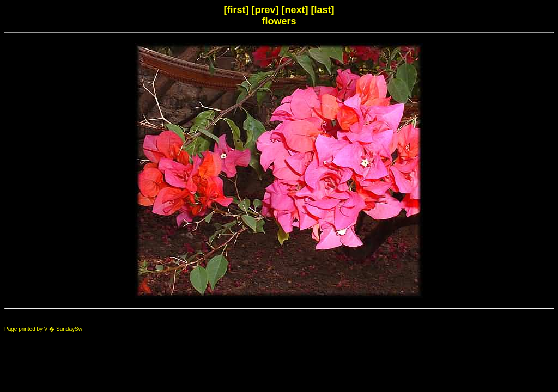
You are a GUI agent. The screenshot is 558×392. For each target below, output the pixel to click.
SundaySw (69, 329)
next (295, 10)
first (236, 10)
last (323, 10)
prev (265, 10)
